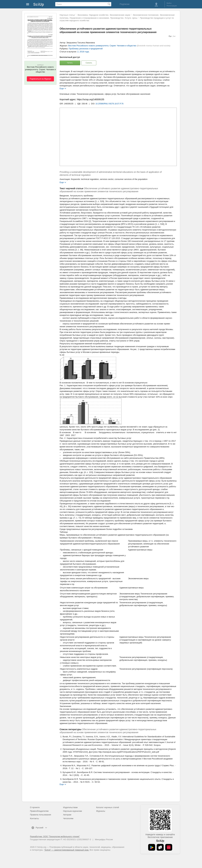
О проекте (35, 807)
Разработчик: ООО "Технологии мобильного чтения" (55, 836)
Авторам (67, 815)
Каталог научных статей (108, 807)
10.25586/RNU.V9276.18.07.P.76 (109, 104)
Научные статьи (67, 15)
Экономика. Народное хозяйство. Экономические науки (104, 15)
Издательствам (70, 807)
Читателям (68, 818)
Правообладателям (39, 811)
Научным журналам (73, 811)
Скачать (89, 63)
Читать (70, 63)
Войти (169, 3)
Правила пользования (40, 815)
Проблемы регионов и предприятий (86, 49)
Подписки (125, 4)
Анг (174, 36)
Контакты (34, 818)
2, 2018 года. (83, 52)
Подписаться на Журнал (40, 79)
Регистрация (172, 6)
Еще (62, 88)
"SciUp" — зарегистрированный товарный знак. (67, 850)
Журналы (101, 811)
